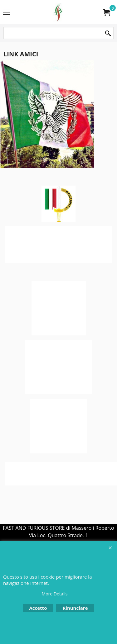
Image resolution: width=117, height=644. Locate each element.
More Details (55, 594)
